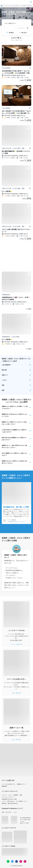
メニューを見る (16, 644)
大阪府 (24, 6)
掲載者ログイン (21, 784)
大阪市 (29, 6)
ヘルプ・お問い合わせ (8, 801)
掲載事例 (4, 786)
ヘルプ (15, 812)
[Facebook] (17, 861)
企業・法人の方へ (7, 812)
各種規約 (16, 795)
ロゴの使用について (21, 801)
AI (30, 68)
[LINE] (8, 861)
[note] (25, 861)
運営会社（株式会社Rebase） (10, 803)
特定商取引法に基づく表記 (9, 799)
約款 (21, 795)
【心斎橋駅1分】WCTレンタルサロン (16, 522)
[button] (16, 366)
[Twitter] (12, 861)
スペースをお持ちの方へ (9, 784)
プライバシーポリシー (8, 797)
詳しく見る (17, 693)
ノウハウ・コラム (7, 795)
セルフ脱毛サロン (16, 6)
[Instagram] (21, 861)
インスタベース (6, 6)
